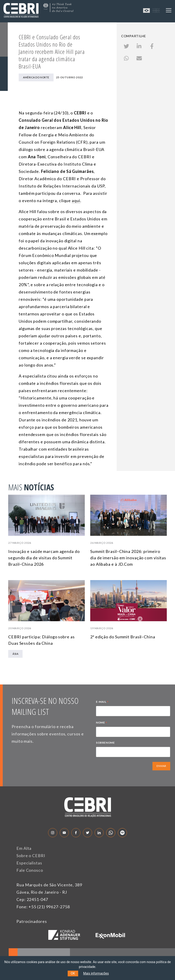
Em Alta (24, 848)
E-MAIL (102, 702)
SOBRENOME (105, 743)
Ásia (15, 654)
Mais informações (96, 973)
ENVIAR (161, 766)
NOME (102, 723)
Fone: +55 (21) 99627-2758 (43, 907)
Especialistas (29, 863)
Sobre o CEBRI (31, 856)
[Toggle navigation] (169, 10)
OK (73, 973)
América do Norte (36, 77)
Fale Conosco (30, 870)
